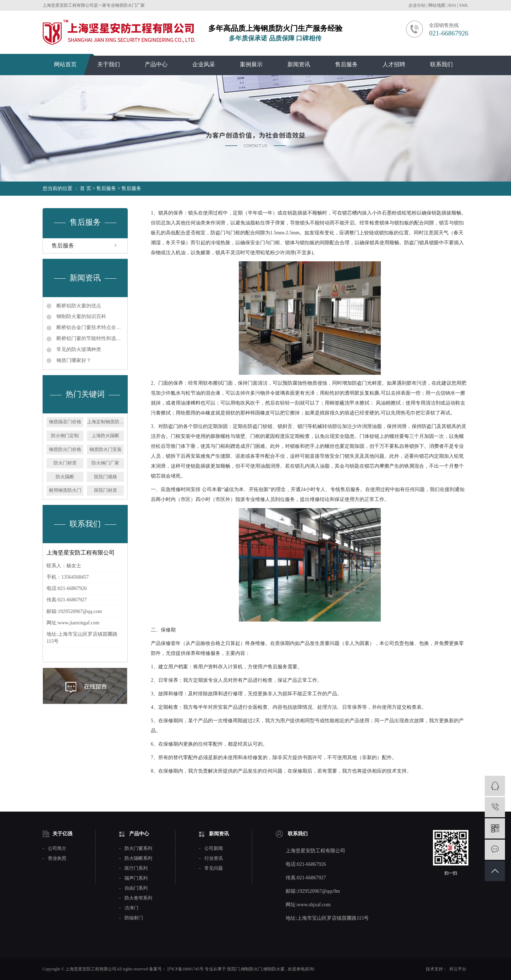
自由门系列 (136, 888)
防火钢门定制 (65, 436)
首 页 (86, 188)
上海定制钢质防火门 (105, 422)
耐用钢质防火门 (65, 490)
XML (464, 5)
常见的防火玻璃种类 (78, 349)
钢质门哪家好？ (73, 360)
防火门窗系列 (138, 848)
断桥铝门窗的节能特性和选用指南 (89, 338)
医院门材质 (106, 490)
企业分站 (417, 5)
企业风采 (204, 64)
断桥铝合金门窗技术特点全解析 (89, 327)
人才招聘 (394, 64)
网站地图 (437, 5)
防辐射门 (134, 918)
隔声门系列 (136, 878)
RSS (452, 5)
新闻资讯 (299, 64)
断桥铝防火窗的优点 (78, 306)
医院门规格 (106, 477)
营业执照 (57, 858)
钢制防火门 (252, 969)
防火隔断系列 (138, 858)
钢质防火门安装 (106, 449)
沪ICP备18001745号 (185, 969)
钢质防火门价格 (65, 449)
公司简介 (57, 848)
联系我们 (441, 64)
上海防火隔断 (105, 436)
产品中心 (156, 64)
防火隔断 (65, 477)
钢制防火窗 (274, 969)
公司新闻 (214, 848)
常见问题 (214, 868)
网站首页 (65, 64)
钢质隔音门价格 (65, 422)
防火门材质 (65, 463)
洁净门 (131, 908)
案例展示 (251, 64)
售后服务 (346, 64)
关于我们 (109, 64)
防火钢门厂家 (105, 463)
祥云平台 (458, 969)
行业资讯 (214, 858)
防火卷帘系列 (138, 898)
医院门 (233, 969)
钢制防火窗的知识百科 (81, 316)
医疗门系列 (136, 868)
